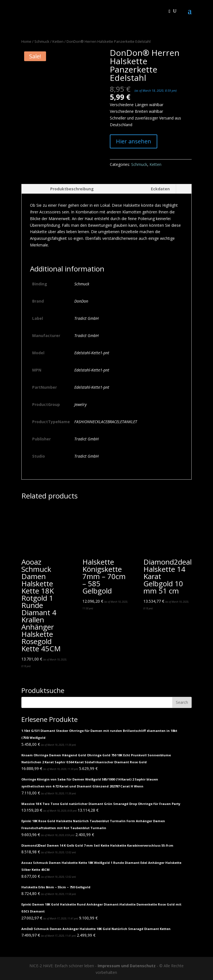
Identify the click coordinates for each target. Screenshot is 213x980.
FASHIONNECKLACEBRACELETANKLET (106, 422)
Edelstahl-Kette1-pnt (92, 353)
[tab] (61, 189)
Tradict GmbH (87, 318)
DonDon (81, 301)
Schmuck (42, 41)
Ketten (58, 41)
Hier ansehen (134, 141)
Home (26, 41)
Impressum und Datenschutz (127, 966)
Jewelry (80, 404)
